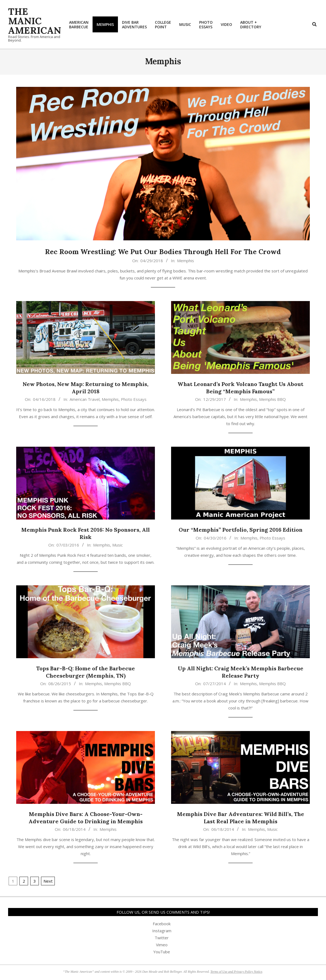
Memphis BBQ (272, 399)
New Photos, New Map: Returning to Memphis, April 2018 (86, 388)
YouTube (162, 952)
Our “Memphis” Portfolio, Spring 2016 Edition (241, 530)
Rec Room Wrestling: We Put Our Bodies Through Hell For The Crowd (163, 252)
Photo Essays (134, 399)
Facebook (162, 924)
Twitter (162, 938)
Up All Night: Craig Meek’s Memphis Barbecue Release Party (241, 672)
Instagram (162, 931)
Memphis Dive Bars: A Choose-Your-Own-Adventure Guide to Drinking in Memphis (86, 818)
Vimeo (162, 945)
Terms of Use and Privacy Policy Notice (236, 972)
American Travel (85, 399)
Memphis (186, 261)
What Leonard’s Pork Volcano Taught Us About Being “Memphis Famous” (240, 388)
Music (118, 545)
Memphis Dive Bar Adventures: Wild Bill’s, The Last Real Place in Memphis (241, 818)
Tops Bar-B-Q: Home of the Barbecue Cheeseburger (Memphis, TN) (86, 672)
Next (48, 881)
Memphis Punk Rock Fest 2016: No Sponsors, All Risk (86, 533)
